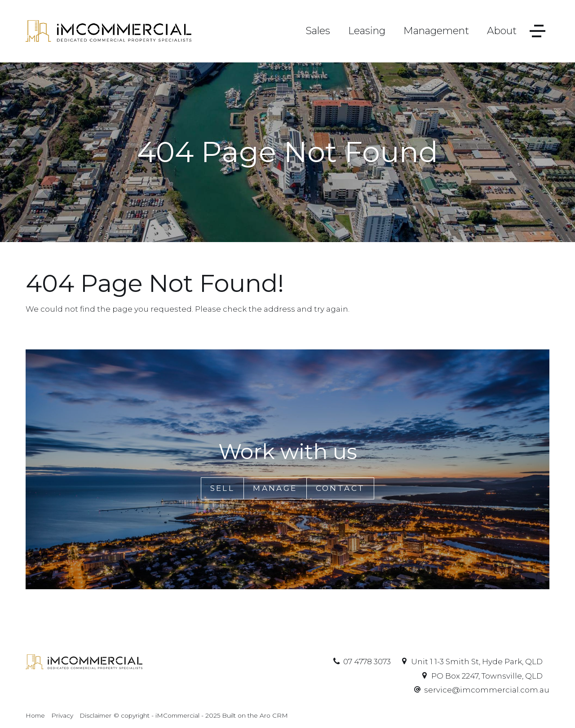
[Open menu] (537, 31)
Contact (341, 488)
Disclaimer (95, 715)
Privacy (62, 715)
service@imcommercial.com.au (487, 690)
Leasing (367, 31)
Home (35, 715)
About (502, 31)
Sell (223, 488)
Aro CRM (274, 715)
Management (436, 31)
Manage (275, 488)
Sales (318, 31)
